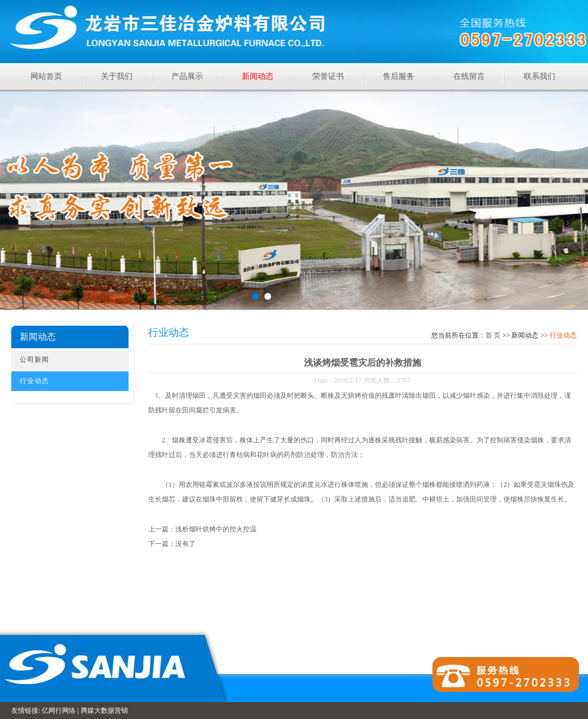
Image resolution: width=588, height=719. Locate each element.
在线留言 (469, 76)
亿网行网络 (59, 711)
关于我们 (117, 76)
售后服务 (399, 76)
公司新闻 (34, 359)
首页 (493, 335)
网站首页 (46, 76)
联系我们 (540, 76)
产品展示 (187, 76)
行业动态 (34, 381)
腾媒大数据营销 (104, 711)
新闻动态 (258, 76)
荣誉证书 (328, 76)
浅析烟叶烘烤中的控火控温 (216, 529)
